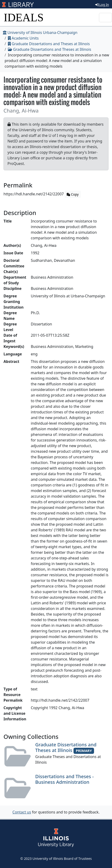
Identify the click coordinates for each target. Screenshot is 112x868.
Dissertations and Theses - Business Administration (65, 779)
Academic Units (23, 38)
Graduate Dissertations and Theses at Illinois (49, 44)
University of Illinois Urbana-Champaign (40, 33)
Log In (102, 5)
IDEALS (24, 17)
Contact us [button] (22, 812)
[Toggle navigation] (105, 18)
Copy (73, 194)
